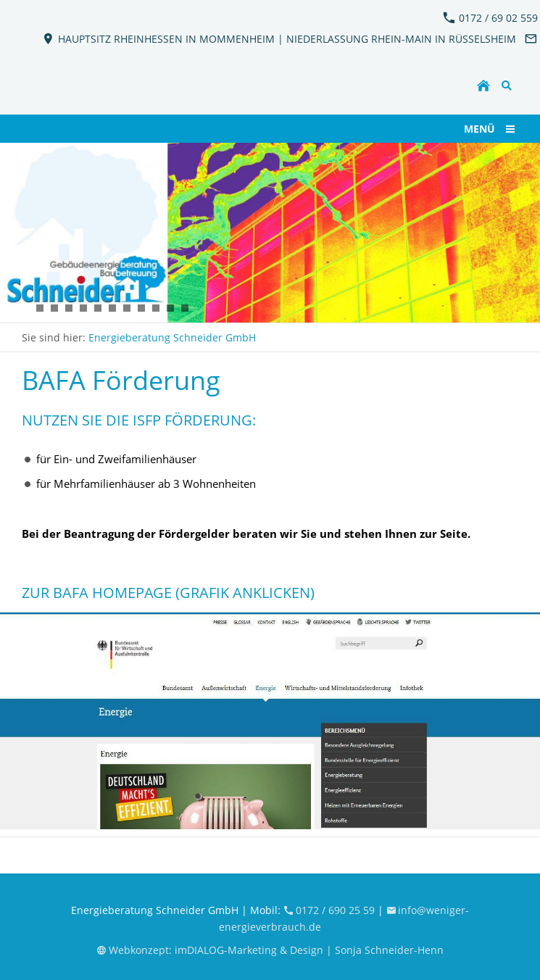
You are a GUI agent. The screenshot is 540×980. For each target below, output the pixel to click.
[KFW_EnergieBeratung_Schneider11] (69, 308)
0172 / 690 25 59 (331, 910)
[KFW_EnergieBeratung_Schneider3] (98, 308)
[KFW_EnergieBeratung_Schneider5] (112, 308)
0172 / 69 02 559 (490, 18)
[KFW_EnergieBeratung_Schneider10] (170, 308)
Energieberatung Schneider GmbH (172, 337)
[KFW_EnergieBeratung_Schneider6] (54, 308)
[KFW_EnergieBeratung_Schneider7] (40, 308)
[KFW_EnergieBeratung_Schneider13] (185, 308)
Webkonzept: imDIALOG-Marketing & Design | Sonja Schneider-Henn (270, 950)
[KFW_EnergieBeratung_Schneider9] (156, 308)
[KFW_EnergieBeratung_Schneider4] (127, 308)
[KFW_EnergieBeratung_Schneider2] (25, 308)
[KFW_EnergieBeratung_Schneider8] (141, 308)
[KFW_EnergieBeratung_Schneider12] (83, 308)
